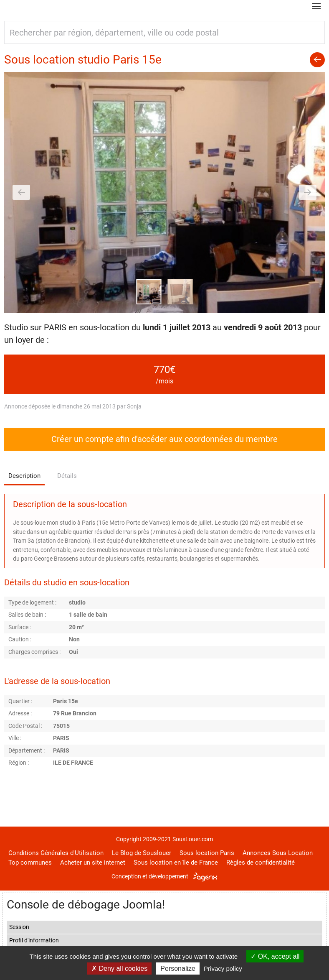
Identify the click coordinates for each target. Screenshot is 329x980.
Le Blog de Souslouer (142, 853)
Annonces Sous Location (278, 853)
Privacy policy (223, 969)
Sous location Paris (207, 853)
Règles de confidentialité (261, 863)
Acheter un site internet (93, 863)
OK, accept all (275, 956)
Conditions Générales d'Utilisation (56, 853)
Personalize (178, 969)
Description (24, 476)
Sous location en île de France (176, 863)
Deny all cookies (119, 969)
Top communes (30, 863)
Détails (67, 476)
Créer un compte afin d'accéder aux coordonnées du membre (164, 439)
